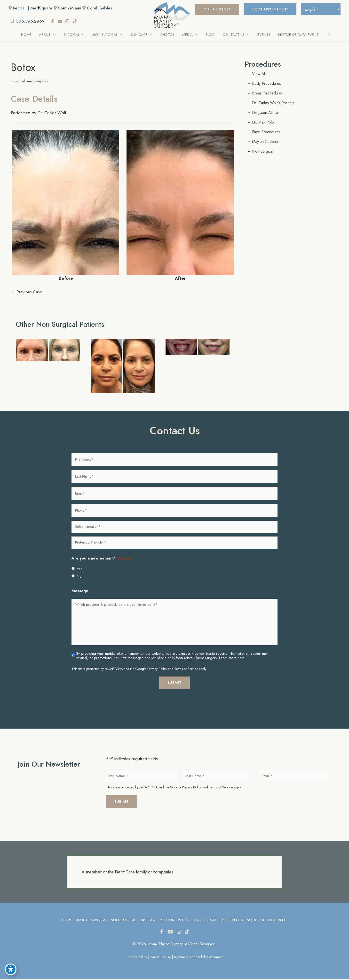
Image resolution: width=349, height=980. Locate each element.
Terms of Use (160, 958)
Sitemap (181, 958)
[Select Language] (320, 9)
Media (183, 921)
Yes (80, 569)
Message (80, 592)
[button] (213, 9)
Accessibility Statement (208, 958)
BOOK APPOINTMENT (268, 9)
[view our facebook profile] (54, 22)
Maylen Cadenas (266, 142)
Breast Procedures (267, 93)
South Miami (71, 8)
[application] (55, 35)
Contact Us (215, 921)
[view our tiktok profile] (76, 22)
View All (259, 74)
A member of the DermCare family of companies (127, 873)
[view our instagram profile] (69, 22)
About (81, 921)
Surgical (98, 921)
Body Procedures (266, 84)
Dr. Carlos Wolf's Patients (273, 103)
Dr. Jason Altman (266, 113)
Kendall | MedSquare (33, 8)
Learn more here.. (233, 658)
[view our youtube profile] (61, 22)
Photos (167, 921)
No (79, 577)
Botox (24, 67)
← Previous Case (27, 292)
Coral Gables (101, 8)
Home (66, 921)
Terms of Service (186, 669)
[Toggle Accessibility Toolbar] (11, 969)
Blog (196, 921)
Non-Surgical (263, 152)
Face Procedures (266, 132)
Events (237, 921)
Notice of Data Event (268, 921)
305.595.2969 (28, 21)
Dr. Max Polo (263, 122)
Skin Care (147, 921)
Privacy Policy (157, 669)
